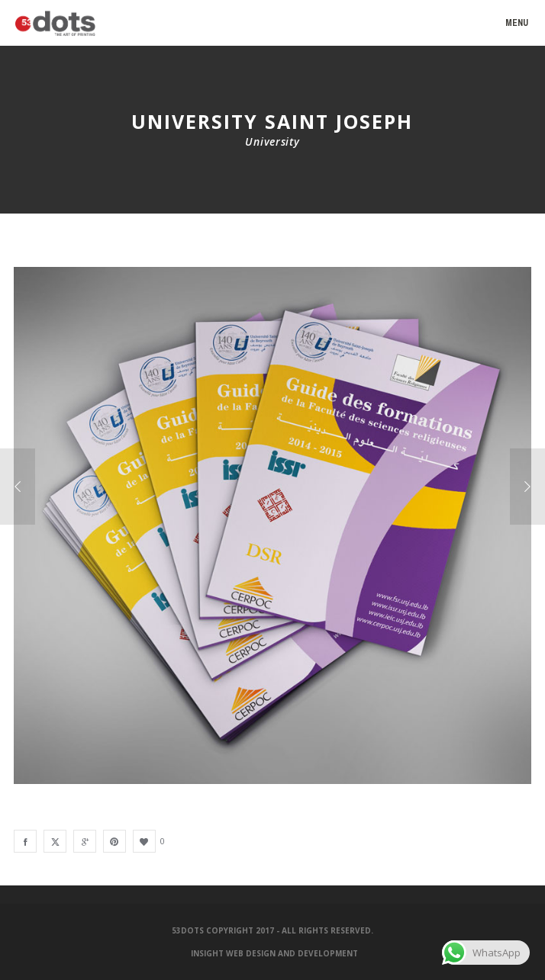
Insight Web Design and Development (274, 953)
